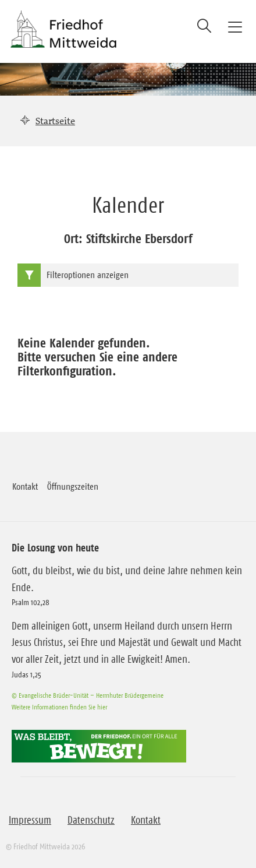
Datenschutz (91, 820)
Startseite (55, 121)
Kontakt (25, 486)
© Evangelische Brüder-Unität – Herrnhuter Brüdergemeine (88, 695)
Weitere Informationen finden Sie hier (59, 707)
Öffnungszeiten (73, 486)
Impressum (30, 820)
